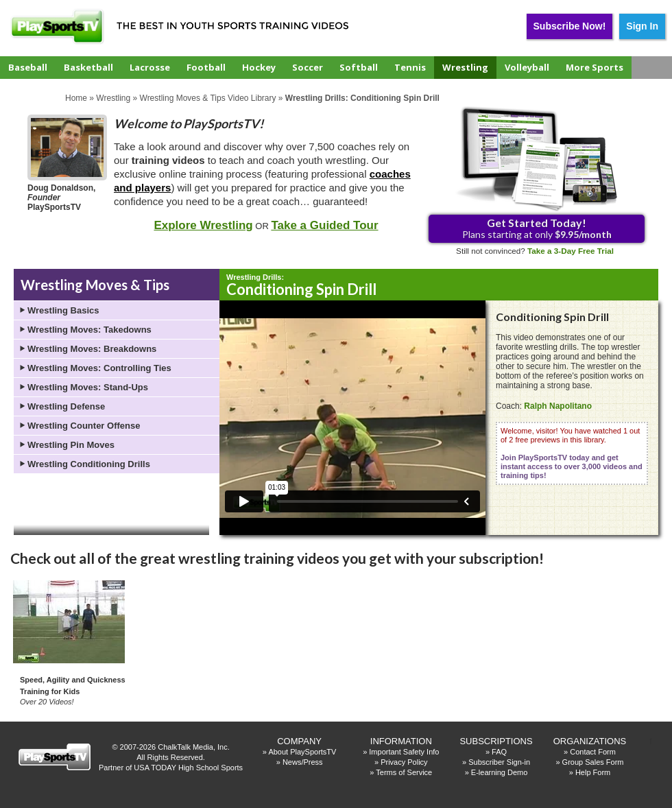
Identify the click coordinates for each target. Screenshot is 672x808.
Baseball (28, 67)
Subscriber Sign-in (499, 762)
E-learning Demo (500, 772)
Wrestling (465, 67)
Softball (359, 67)
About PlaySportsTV (302, 752)
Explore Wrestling (203, 225)
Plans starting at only (537, 228)
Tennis (410, 67)
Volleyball (527, 67)
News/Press (303, 762)
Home (76, 98)
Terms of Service (404, 772)
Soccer (308, 67)
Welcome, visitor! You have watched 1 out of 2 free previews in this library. (572, 453)
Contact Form (593, 752)
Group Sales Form (593, 762)
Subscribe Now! (570, 26)
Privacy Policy (404, 762)
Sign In (642, 26)
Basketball (88, 67)
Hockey (259, 67)
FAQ (499, 752)
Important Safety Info (404, 752)
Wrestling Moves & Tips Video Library (208, 98)
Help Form (593, 772)
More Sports (595, 67)
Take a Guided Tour (324, 225)
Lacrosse (150, 67)
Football (206, 67)
